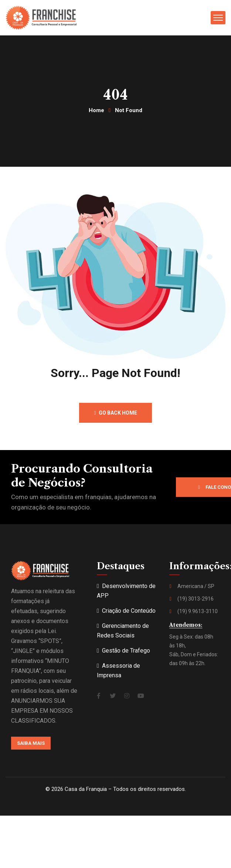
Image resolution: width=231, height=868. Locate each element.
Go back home (115, 413)
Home (96, 110)
